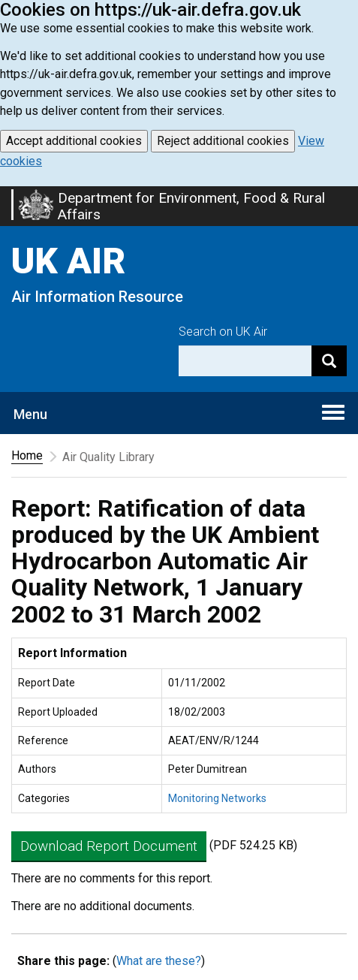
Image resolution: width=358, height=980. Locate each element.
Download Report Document (109, 846)
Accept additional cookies (74, 141)
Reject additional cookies (223, 141)
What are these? (159, 961)
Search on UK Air (223, 332)
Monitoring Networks (217, 798)
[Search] (329, 361)
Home (27, 455)
